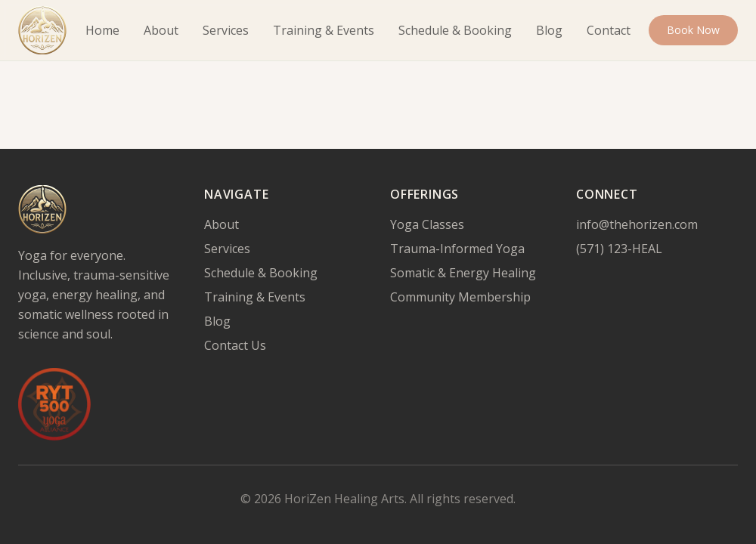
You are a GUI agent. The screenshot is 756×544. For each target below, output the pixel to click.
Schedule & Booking (455, 30)
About (161, 30)
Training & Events (324, 30)
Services (226, 30)
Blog (549, 30)
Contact (609, 30)
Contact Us (235, 345)
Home (102, 30)
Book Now (693, 30)
